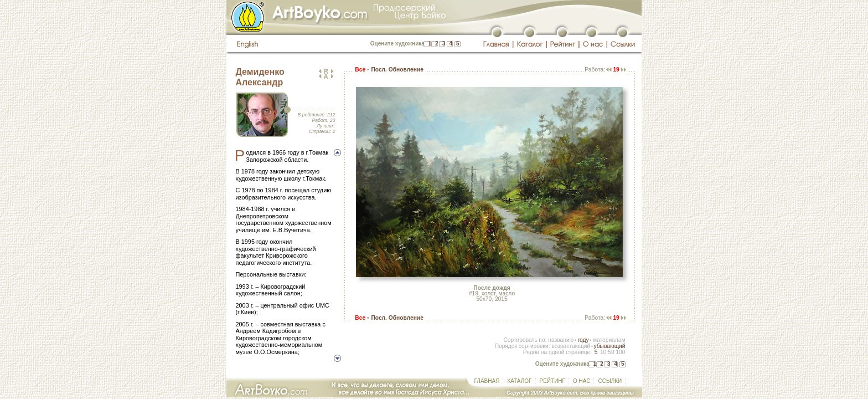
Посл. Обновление (397, 70)
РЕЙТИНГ (552, 381)
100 (620, 352)
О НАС (582, 381)
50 (611, 352)
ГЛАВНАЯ (487, 381)
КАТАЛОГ (519, 381)
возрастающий (571, 346)
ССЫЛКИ (610, 381)
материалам (609, 340)
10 (603, 352)
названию (561, 340)
